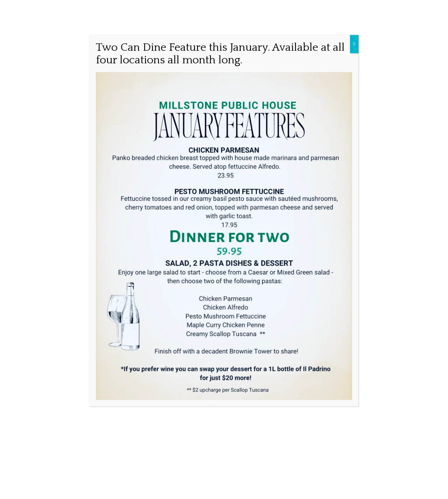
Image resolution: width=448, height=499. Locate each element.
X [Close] (354, 44)
